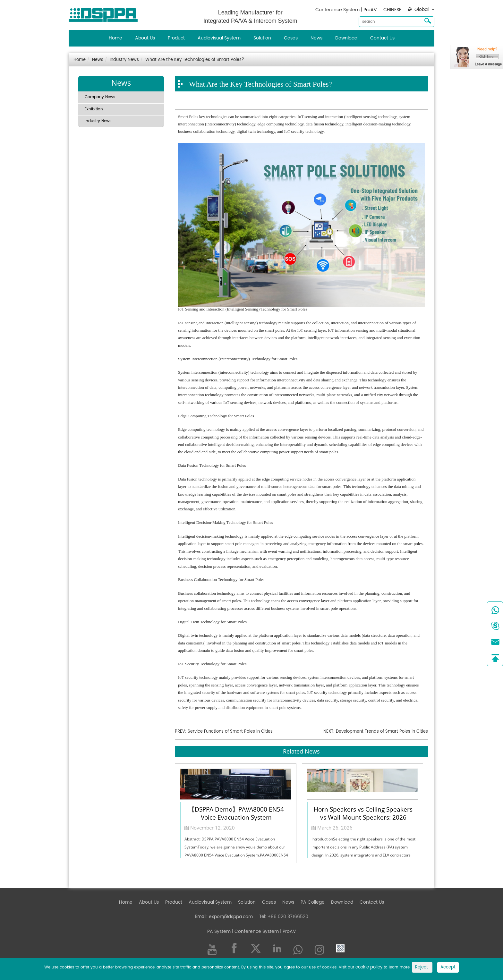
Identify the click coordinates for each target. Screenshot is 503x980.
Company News (100, 97)
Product (176, 38)
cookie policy (369, 967)
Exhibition (94, 109)
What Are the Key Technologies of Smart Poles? (195, 60)
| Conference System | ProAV (263, 931)
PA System (219, 931)
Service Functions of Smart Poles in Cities (230, 732)
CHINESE (392, 10)
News (316, 38)
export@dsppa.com (231, 917)
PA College (313, 902)
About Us (145, 38)
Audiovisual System (219, 38)
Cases (291, 38)
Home (115, 38)
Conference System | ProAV (346, 10)
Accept (448, 967)
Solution (262, 38)
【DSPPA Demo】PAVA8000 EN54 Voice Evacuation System (236, 813)
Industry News (124, 60)
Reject (422, 967)
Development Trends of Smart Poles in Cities (382, 732)
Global (422, 10)
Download (346, 38)
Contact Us (382, 38)
